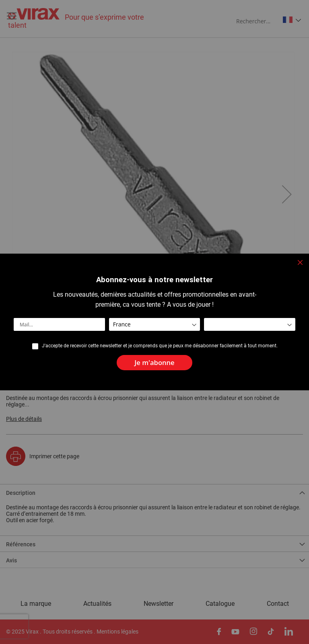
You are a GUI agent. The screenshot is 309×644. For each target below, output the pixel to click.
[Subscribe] (154, 363)
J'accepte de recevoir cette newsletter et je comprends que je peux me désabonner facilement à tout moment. (160, 346)
